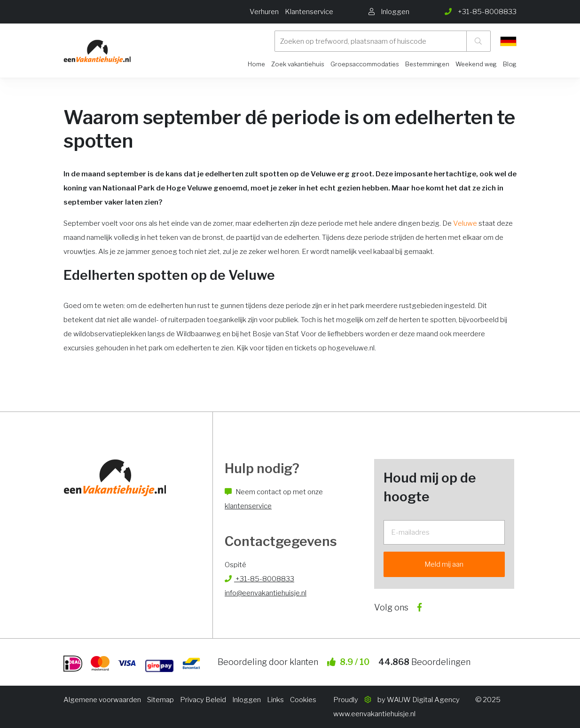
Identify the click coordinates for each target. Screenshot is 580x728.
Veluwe (465, 223)
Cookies (303, 700)
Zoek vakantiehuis (298, 64)
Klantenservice (309, 12)
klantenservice (248, 506)
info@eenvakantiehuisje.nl (266, 593)
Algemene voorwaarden (102, 700)
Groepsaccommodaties (365, 64)
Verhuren (264, 12)
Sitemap (161, 700)
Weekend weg (476, 64)
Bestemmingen (427, 64)
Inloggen (247, 700)
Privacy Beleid (203, 700)
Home (256, 64)
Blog (510, 64)
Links (275, 700)
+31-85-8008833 (259, 579)
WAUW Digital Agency (423, 700)
